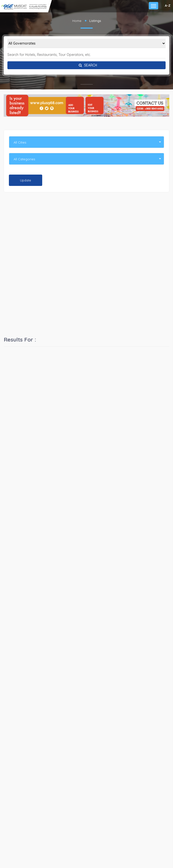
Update (26, 180)
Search (87, 65)
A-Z (168, 5)
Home (77, 21)
